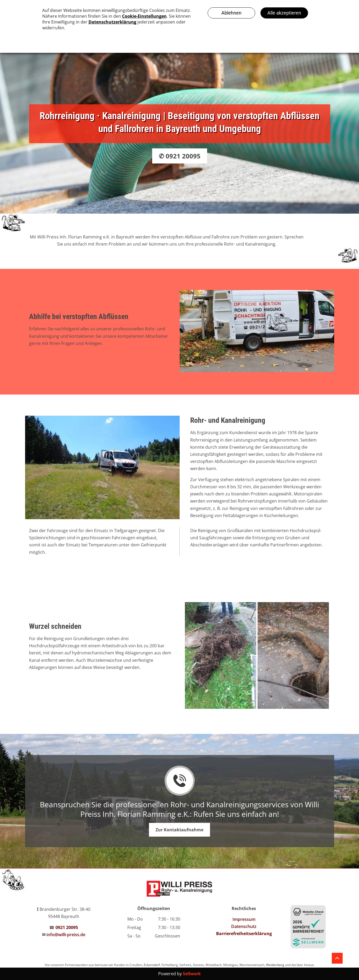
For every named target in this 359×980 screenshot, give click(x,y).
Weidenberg (275, 965)
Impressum (244, 919)
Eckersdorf (152, 965)
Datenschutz (244, 926)
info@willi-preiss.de (66, 935)
